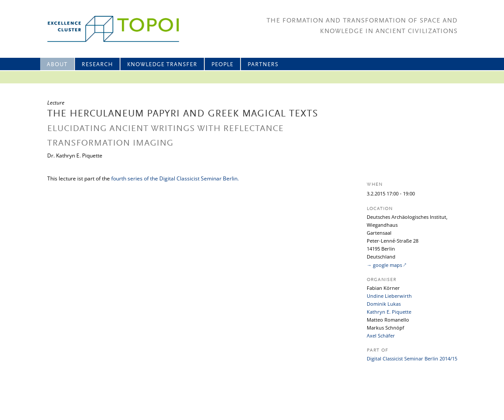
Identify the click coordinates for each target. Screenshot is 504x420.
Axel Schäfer (381, 336)
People (222, 65)
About (57, 65)
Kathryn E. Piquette (389, 312)
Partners (263, 65)
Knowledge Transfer (162, 65)
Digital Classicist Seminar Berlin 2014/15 (412, 358)
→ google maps (384, 265)
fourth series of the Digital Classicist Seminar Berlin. (175, 178)
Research (97, 65)
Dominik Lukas (384, 304)
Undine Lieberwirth (389, 296)
